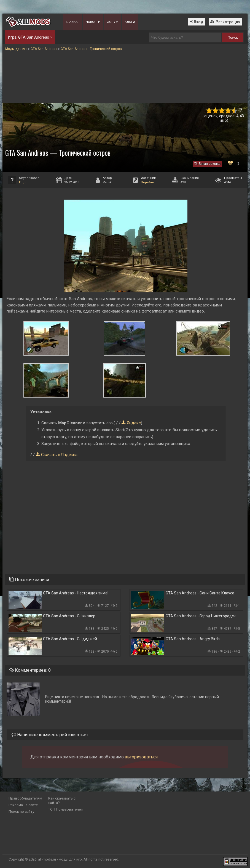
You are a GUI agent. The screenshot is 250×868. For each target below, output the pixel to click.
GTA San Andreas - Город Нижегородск (201, 616)
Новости (93, 22)
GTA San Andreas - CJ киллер (69, 616)
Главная (73, 22)
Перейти (147, 182)
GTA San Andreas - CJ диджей (70, 639)
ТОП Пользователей (65, 809)
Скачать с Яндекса (59, 455)
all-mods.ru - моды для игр (60, 859)
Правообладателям (25, 798)
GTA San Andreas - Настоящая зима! (76, 593)
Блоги (130, 22)
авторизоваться (141, 757)
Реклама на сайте (23, 805)
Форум (112, 22)
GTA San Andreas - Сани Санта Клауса (200, 593)
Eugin (23, 182)
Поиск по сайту (21, 812)
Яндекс (134, 423)
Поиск (232, 37)
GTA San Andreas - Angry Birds (193, 639)
